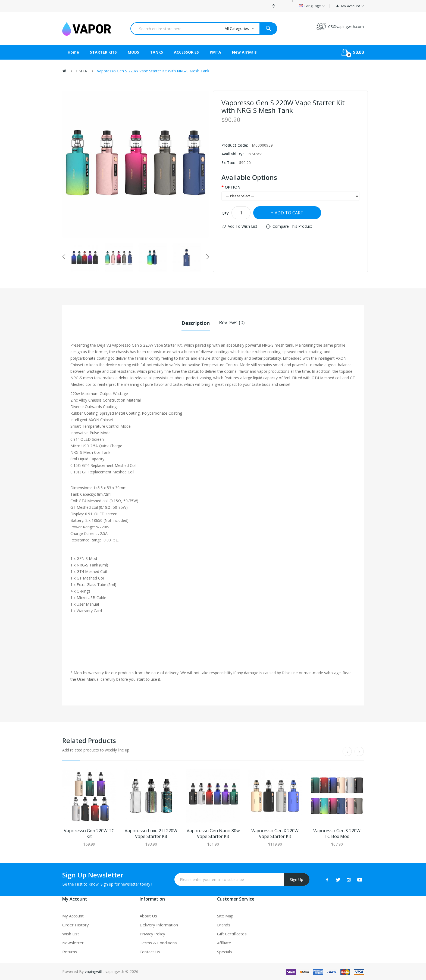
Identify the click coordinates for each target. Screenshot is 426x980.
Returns (70, 951)
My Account (73, 916)
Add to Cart (289, 213)
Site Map (225, 916)
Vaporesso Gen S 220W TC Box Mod (337, 833)
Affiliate (224, 942)
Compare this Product (292, 226)
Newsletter (73, 942)
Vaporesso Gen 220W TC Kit (89, 833)
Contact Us (150, 951)
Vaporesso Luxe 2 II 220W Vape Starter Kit (151, 833)
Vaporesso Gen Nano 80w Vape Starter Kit (213, 833)
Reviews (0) (232, 322)
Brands (224, 924)
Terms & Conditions (158, 942)
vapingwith (94, 971)
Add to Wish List (242, 226)
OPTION (233, 187)
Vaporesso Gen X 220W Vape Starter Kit (275, 833)
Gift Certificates (232, 933)
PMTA (82, 71)
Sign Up (297, 879)
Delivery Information (159, 924)
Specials (225, 951)
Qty (225, 213)
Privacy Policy (152, 933)
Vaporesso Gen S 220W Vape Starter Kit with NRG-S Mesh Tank (153, 71)
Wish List (71, 933)
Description (196, 322)
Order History (76, 924)
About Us (148, 916)
